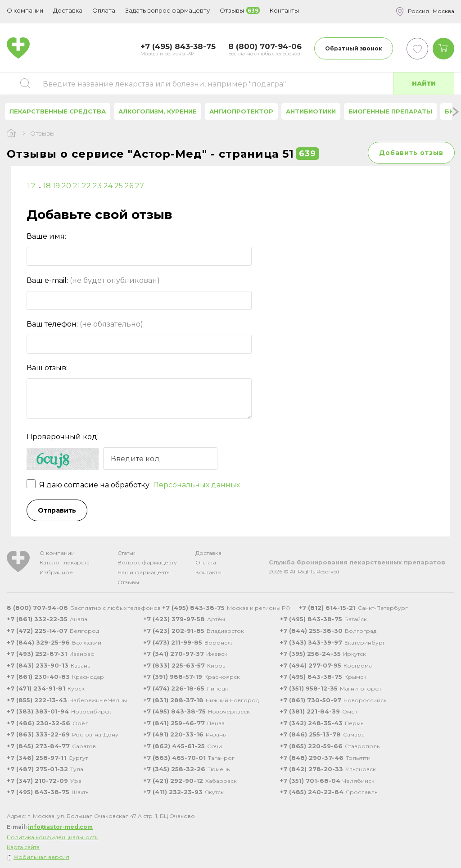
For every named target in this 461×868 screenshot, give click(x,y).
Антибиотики (311, 111)
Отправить (57, 510)
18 (47, 186)
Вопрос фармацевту (147, 562)
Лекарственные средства (58, 111)
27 (140, 186)
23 (97, 186)
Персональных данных (197, 485)
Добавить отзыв (411, 153)
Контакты (208, 572)
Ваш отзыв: (47, 368)
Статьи (127, 553)
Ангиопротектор (241, 111)
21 (77, 186)
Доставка (208, 553)
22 (86, 186)
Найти (424, 83)
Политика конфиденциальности (53, 837)
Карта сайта (23, 847)
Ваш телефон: (85, 324)
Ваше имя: (46, 236)
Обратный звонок (354, 48)
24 (108, 186)
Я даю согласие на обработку (133, 485)
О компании (57, 553)
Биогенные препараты (390, 111)
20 (66, 186)
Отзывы (128, 582)
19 (56, 186)
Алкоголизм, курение (158, 111)
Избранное (56, 572)
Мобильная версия (41, 857)
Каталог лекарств (65, 562)
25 (119, 186)
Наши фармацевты (144, 572)
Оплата (104, 10)
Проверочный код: (63, 437)
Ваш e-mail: (93, 280)
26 (129, 186)
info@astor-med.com (60, 827)
